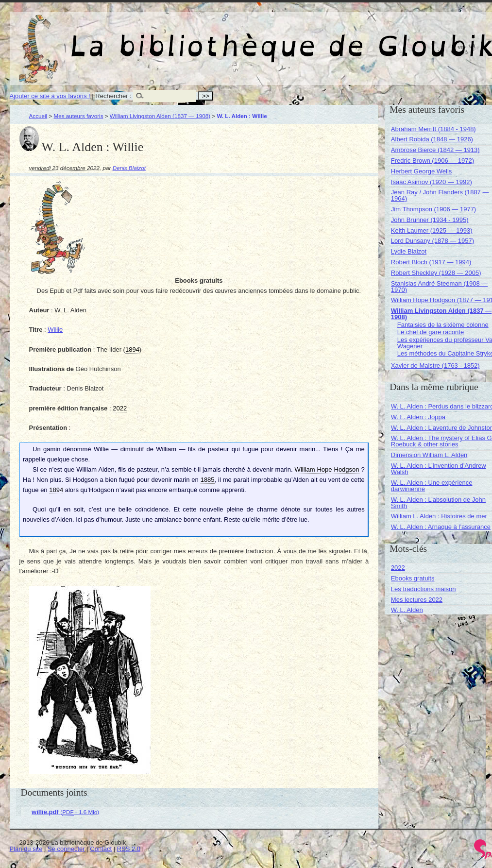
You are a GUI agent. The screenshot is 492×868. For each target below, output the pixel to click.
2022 (398, 568)
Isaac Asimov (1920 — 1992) (432, 182)
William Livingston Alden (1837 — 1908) (160, 116)
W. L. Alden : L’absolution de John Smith (438, 503)
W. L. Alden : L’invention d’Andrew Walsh (439, 469)
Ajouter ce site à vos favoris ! (50, 96)
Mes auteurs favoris (79, 116)
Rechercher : (113, 96)
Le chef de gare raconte (431, 332)
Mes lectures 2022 (417, 600)
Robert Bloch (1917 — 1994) (431, 262)
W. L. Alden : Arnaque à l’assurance (441, 527)
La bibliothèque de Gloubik (363, 38)
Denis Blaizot (129, 168)
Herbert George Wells (421, 171)
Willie (55, 330)
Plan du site (26, 849)
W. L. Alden (407, 610)
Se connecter (66, 849)
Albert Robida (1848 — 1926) (432, 139)
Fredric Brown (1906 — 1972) (433, 161)
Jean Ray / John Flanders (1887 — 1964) (440, 195)
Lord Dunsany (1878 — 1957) (433, 241)
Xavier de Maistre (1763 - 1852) (435, 366)
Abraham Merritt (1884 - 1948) (433, 129)
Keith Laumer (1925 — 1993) (432, 230)
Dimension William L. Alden (429, 455)
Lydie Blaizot (409, 251)
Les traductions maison (424, 589)
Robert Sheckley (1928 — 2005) (436, 273)
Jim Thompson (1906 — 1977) (433, 209)
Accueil (38, 116)
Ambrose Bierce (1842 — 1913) (435, 150)
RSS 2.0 (129, 849)
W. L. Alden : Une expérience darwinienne (432, 486)
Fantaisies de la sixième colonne (443, 325)
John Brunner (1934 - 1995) (430, 220)
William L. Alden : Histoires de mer (439, 516)
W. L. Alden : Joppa (418, 417)
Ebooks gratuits (413, 578)
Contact (101, 849)
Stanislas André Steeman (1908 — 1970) (439, 287)
